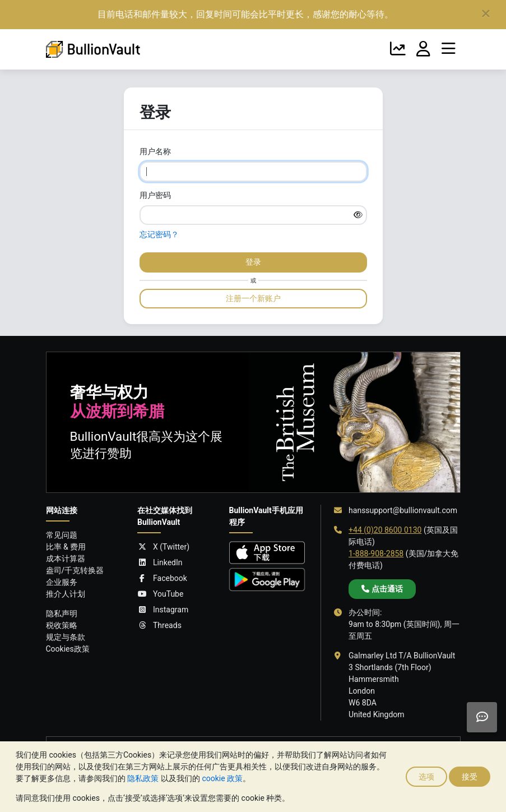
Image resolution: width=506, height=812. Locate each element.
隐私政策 (143, 778)
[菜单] (449, 49)
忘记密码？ (159, 234)
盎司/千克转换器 (75, 570)
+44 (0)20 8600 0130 (385, 530)
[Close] (486, 14)
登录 (253, 262)
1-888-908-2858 (376, 553)
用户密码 (155, 195)
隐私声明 (62, 613)
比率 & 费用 (66, 547)
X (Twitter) (163, 547)
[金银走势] (398, 49)
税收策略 (62, 625)
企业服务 (62, 582)
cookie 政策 (222, 778)
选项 (426, 777)
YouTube (160, 594)
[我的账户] (423, 49)
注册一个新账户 (253, 298)
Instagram (163, 610)
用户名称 (155, 151)
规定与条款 (66, 637)
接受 (470, 777)
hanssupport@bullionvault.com (403, 510)
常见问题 (62, 535)
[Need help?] (482, 717)
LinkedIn (160, 563)
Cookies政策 (68, 649)
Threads (159, 626)
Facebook (162, 578)
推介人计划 (66, 594)
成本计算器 (66, 559)
